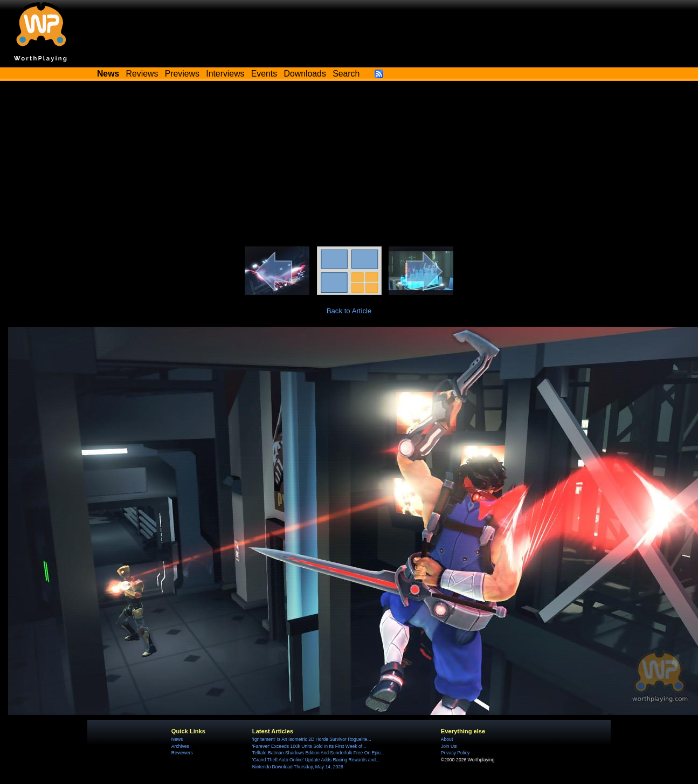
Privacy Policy (455, 753)
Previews (182, 74)
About (447, 739)
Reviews (142, 74)
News (177, 739)
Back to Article (349, 311)
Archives (180, 746)
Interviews (225, 74)
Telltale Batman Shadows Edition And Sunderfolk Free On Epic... (319, 753)
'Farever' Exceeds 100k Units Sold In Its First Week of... (309, 746)
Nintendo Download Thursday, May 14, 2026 (298, 767)
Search (346, 74)
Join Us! (449, 746)
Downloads (305, 74)
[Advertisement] (349, 166)
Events (264, 74)
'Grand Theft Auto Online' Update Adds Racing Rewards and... (316, 760)
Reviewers (182, 753)
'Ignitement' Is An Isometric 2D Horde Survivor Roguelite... (312, 739)
